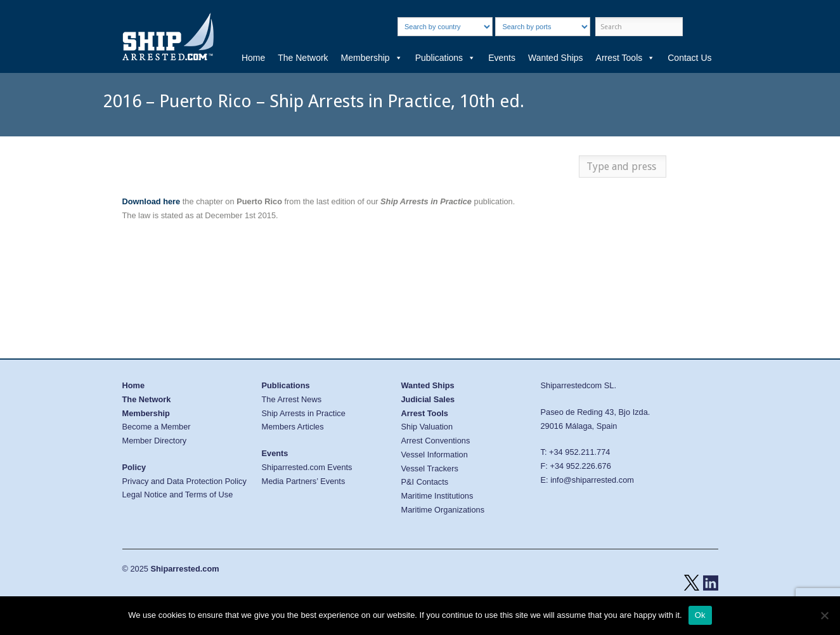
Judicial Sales (428, 399)
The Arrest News (292, 399)
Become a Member (157, 427)
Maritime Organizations (443, 510)
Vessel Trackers (430, 468)
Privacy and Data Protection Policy (184, 481)
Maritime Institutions (437, 496)
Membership (372, 58)
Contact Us (689, 58)
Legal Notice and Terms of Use (178, 494)
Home (253, 58)
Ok (700, 615)
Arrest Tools (626, 58)
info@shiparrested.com (592, 480)
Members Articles (293, 427)
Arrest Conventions (436, 441)
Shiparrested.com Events (307, 467)
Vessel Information (435, 455)
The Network (303, 58)
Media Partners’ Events (304, 481)
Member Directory (155, 441)
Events (502, 58)
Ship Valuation (427, 427)
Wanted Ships (556, 58)
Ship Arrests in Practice (304, 413)
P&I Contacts (425, 482)
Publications (446, 58)
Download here (152, 201)
